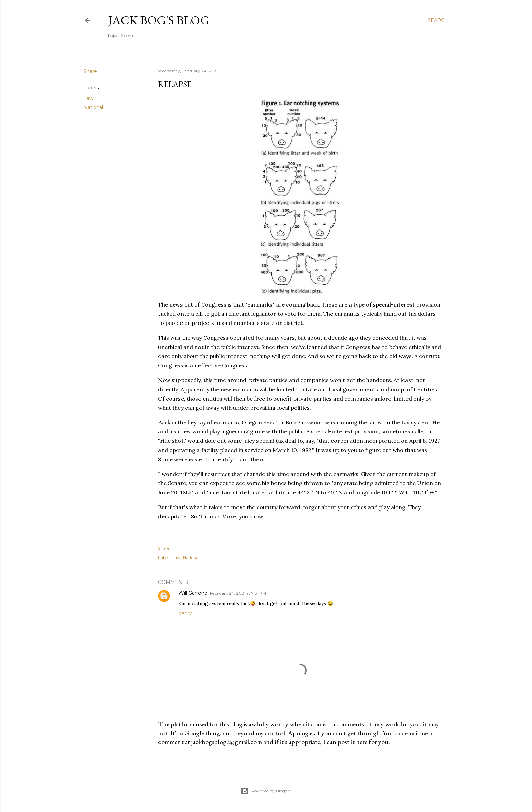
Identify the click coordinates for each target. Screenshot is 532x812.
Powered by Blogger (266, 791)
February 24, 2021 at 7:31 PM (238, 593)
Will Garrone (193, 593)
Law (88, 98)
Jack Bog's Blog (159, 20)
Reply (185, 614)
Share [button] (90, 71)
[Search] (438, 20)
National (93, 107)
